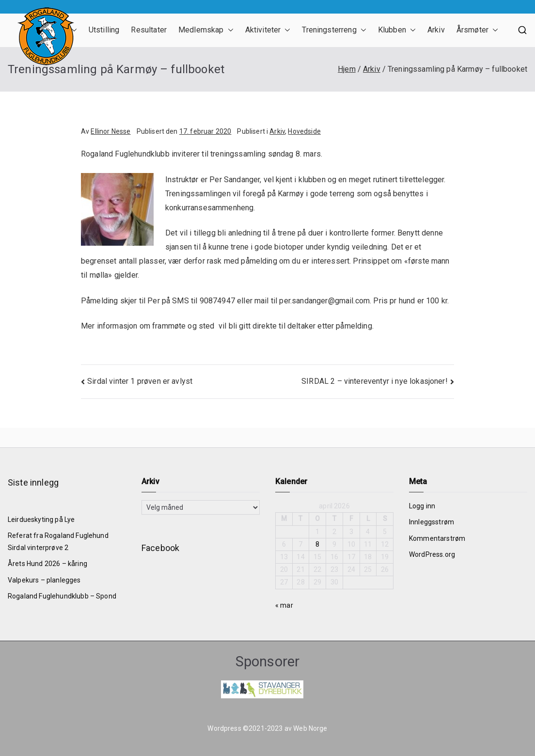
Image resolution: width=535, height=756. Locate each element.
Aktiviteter (268, 30)
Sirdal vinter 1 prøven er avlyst (140, 381)
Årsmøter (477, 30)
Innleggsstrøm (432, 522)
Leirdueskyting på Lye (41, 520)
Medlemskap (206, 30)
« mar (284, 605)
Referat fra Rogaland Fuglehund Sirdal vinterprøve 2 (58, 542)
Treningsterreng (334, 30)
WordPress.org (432, 554)
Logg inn (422, 506)
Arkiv (436, 30)
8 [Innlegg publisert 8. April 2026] (317, 544)
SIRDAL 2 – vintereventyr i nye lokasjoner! (375, 381)
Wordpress (224, 728)
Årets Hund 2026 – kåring (47, 564)
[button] (229, 30)
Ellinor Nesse (110, 131)
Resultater (149, 30)
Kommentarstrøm (437, 538)
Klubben (397, 30)
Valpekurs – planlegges (44, 580)
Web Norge (310, 728)
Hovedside (304, 131)
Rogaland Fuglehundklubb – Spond (62, 596)
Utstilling (104, 30)
